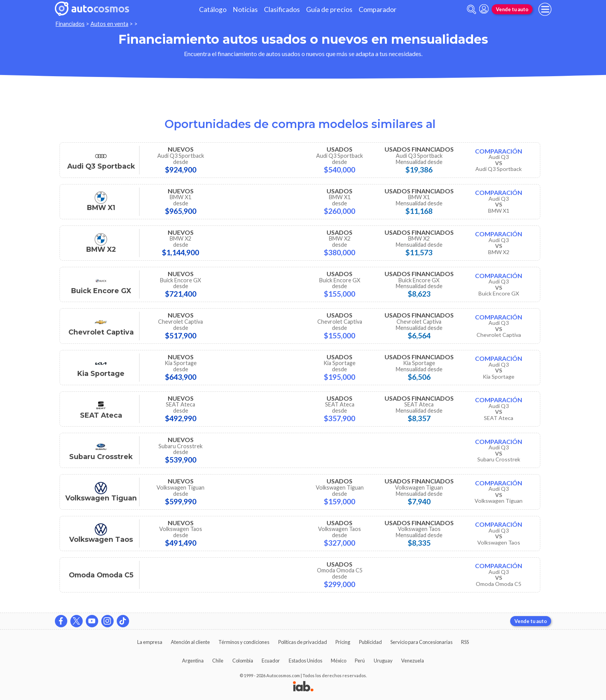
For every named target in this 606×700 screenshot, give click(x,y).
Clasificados (282, 9)
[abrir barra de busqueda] (472, 9)
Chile (218, 661)
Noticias (245, 9)
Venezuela (413, 661)
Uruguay (383, 661)
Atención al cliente (190, 642)
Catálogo (213, 9)
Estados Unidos (306, 661)
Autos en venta (109, 24)
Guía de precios (329, 9)
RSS (465, 642)
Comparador (378, 9)
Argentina (193, 661)
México (339, 661)
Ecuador (271, 661)
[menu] (545, 9)
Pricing (343, 642)
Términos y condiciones (244, 642)
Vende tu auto (512, 9)
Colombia (243, 661)
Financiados (70, 24)
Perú (360, 661)
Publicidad (370, 642)
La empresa (150, 642)
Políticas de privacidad (303, 642)
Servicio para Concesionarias (421, 642)
